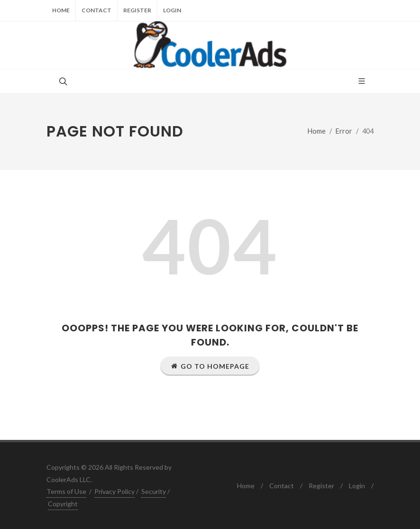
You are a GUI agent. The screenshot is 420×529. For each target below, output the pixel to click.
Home (61, 10)
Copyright (63, 504)
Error (344, 131)
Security (154, 491)
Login (172, 10)
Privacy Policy (114, 491)
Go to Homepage (210, 366)
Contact (96, 10)
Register (137, 10)
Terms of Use (66, 491)
